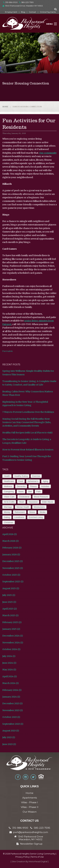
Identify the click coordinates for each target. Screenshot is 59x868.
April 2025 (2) (10, 609)
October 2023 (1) (11, 717)
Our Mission (30, 812)
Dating (7, 517)
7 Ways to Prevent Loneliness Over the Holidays (28, 412)
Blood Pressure (41, 497)
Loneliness (19, 517)
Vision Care (9, 497)
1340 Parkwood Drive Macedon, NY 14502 (30, 838)
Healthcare (9, 481)
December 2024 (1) (13, 636)
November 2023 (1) (13, 710)
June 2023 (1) (9, 744)
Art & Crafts (9, 502)
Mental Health (23, 507)
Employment (11, 12)
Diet (30, 492)
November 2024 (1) (13, 643)
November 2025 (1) (13, 568)
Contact (32, 12)
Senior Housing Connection (27, 107)
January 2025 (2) (11, 629)
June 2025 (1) (9, 602)
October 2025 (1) (11, 575)
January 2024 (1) (11, 697)
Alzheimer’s (33, 481)
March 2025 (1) (10, 615)
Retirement (20, 512)
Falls (38, 492)
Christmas (9, 522)
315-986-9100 (10, 2)
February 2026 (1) (12, 548)
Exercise (36, 476)
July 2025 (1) (9, 595)
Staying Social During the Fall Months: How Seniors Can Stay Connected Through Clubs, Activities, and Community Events (27, 422)
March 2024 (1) (11, 683)
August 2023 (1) (11, 731)
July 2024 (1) (9, 656)
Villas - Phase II (30, 807)
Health (7, 476)
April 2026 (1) (10, 534)
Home (5, 107)
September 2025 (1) (13, 582)
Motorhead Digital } (39, 862)
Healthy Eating (21, 476)
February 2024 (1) (12, 690)
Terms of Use (37, 857)
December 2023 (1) (13, 703)
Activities (45, 486)
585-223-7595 (26, 2)
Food (21, 481)
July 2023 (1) (9, 737)
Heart (22, 502)
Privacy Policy (22, 857)
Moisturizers (39, 507)
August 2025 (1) (11, 588)
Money (7, 512)
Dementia (21, 486)
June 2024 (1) (9, 663)
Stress (32, 512)
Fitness (33, 486)
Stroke (42, 512)
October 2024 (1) (11, 649)
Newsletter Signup (29, 844)
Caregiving (9, 492)
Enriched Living (36, 517)
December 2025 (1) (13, 561)
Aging (45, 481)
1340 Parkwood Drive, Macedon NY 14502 (24, 6)
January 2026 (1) (11, 555)
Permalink (8, 351)
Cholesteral (24, 497)
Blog (23, 12)
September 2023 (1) (13, 724)
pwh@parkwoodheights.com (31, 832)
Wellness (8, 486)
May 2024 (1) (9, 670)
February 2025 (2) (12, 622)
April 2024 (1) (10, 676)
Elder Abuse (48, 502)
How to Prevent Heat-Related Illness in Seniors (28, 450)
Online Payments (48, 12)
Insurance (33, 502)
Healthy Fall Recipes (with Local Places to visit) (27, 433)
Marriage (8, 507)
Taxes (21, 492)
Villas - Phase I (29, 802)
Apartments (30, 798)
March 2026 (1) (11, 541)
